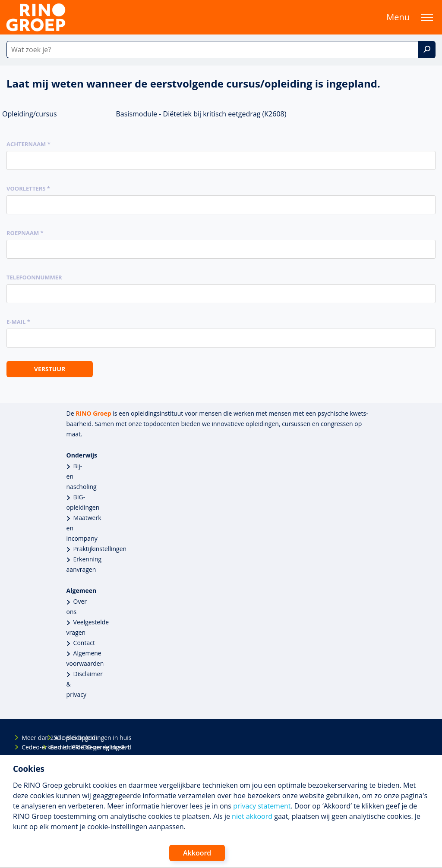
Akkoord (197, 853)
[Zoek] (427, 50)
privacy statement (262, 806)
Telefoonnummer (34, 277)
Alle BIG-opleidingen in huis (62, 738)
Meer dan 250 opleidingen (29, 738)
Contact (84, 643)
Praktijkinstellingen (100, 549)
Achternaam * (28, 144)
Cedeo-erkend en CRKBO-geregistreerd (29, 747)
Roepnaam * (25, 233)
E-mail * (18, 322)
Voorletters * (28, 188)
